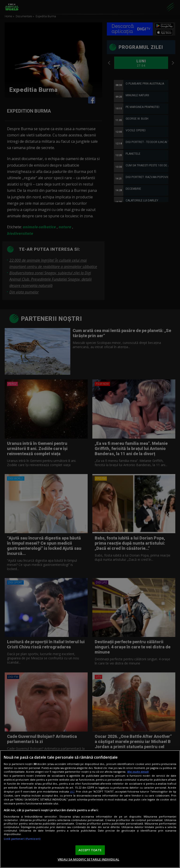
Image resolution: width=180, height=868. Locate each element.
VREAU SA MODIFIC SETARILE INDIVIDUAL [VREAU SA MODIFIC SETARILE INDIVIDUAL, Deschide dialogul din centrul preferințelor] (88, 859)
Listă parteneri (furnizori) (22, 839)
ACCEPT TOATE (90, 850)
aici (72, 791)
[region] (90, 809)
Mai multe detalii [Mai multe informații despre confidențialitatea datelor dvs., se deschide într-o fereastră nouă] (138, 772)
